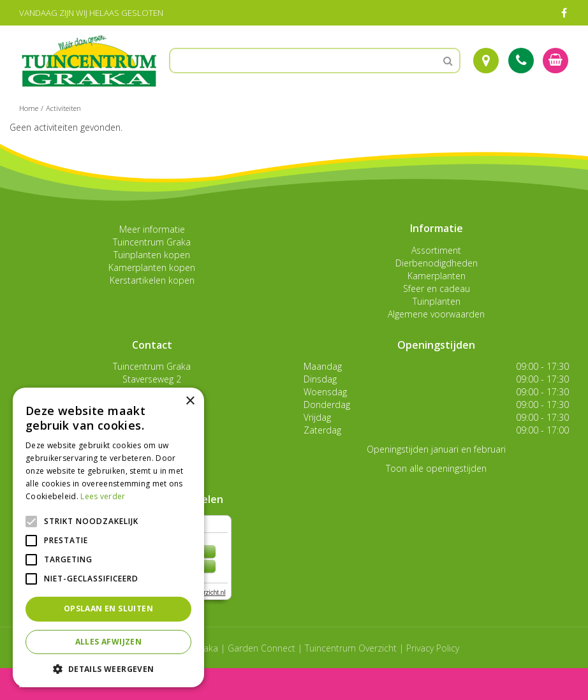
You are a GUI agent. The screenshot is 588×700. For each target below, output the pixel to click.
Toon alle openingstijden (436, 468)
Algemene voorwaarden (436, 314)
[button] (108, 668)
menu (43, 684)
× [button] (190, 401)
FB (564, 13)
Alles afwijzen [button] (109, 642)
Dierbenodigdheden (437, 263)
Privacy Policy (433, 648)
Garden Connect (261, 648)
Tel (521, 61)
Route (486, 61)
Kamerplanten (437, 276)
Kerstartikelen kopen (152, 280)
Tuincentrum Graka (152, 242)
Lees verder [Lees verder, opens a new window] (103, 496)
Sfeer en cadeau (437, 288)
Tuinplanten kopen (152, 255)
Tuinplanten (437, 301)
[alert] (108, 537)
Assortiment (436, 250)
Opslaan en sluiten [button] (108, 609)
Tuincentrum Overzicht (351, 648)
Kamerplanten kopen (152, 267)
